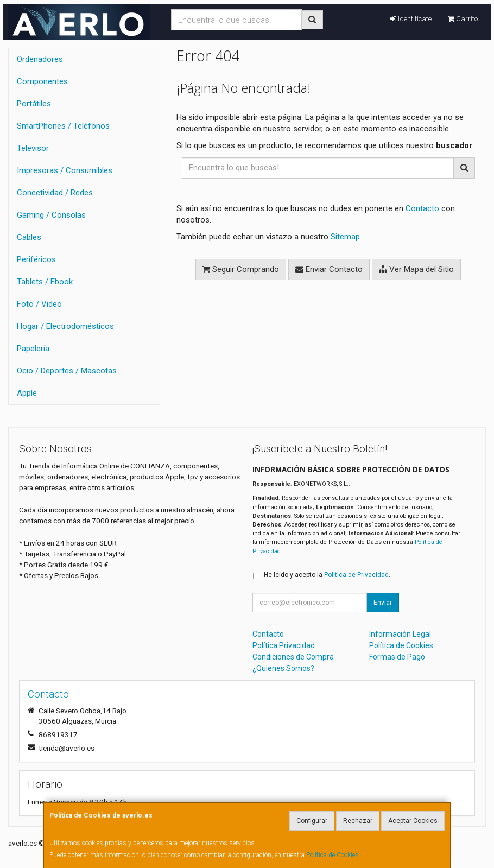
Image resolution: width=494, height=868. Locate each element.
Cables (29, 237)
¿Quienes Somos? (283, 668)
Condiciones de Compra (293, 657)
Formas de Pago (397, 657)
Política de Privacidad (356, 575)
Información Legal (400, 634)
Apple (27, 393)
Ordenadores (40, 59)
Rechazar (358, 821)
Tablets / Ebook (45, 282)
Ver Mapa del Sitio (416, 269)
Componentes (42, 81)
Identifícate (411, 19)
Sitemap (345, 237)
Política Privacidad (284, 645)
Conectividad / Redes (55, 193)
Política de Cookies (332, 855)
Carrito (463, 19)
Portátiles (34, 104)
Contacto (422, 208)
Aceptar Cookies (413, 821)
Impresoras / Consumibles (65, 170)
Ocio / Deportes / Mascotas (67, 371)
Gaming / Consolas (51, 215)
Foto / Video (39, 304)
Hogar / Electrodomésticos (65, 326)
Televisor (33, 148)
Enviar (383, 603)
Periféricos (36, 259)
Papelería (33, 349)
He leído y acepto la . (327, 575)
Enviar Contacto (329, 269)
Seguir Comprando (241, 269)
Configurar (312, 821)
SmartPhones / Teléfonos (63, 126)
